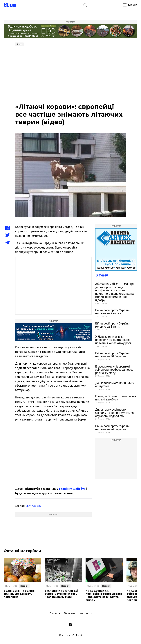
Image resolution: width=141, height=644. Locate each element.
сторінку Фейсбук (72, 489)
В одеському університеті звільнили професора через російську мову (114, 370)
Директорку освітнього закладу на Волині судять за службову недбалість (115, 413)
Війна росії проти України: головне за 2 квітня (113, 312)
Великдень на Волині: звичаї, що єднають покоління (19, 594)
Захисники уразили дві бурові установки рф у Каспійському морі (61, 594)
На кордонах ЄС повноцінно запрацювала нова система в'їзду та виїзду (104, 595)
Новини (24, 586)
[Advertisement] (70, 75)
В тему (102, 275)
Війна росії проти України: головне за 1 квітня (113, 325)
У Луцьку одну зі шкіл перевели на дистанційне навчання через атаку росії (113, 340)
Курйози (37, 506)
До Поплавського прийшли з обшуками (115, 385)
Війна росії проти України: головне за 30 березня (113, 355)
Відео (19, 44)
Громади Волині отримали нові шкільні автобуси (116, 398)
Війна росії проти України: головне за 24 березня (113, 428)
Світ (28, 506)
